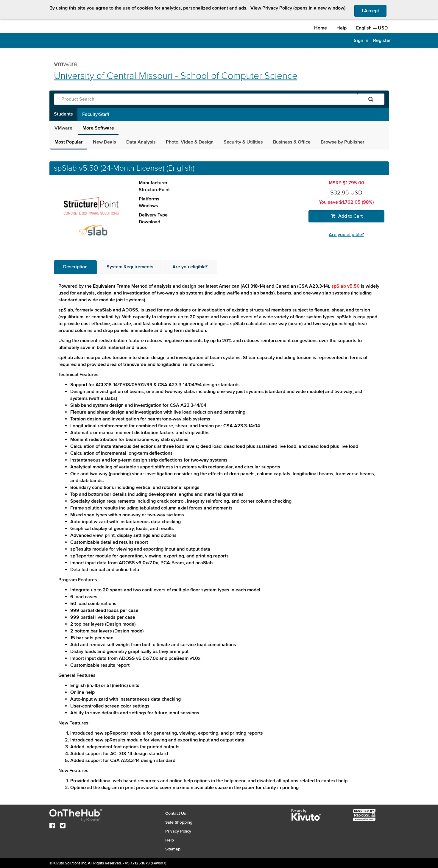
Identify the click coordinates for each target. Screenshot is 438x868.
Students (63, 114)
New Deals (105, 142)
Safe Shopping (179, 822)
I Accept (374, 10)
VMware (63, 128)
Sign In (361, 40)
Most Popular (69, 142)
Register (382, 40)
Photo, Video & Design (190, 142)
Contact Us (176, 813)
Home (321, 28)
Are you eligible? (346, 235)
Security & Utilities (243, 142)
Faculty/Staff (96, 114)
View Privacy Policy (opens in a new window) (298, 8)
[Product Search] (206, 99)
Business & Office (292, 142)
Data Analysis (141, 142)
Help (342, 28)
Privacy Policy (178, 831)
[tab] (75, 267)
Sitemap (173, 849)
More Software (98, 128)
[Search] (371, 99)
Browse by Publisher (343, 142)
